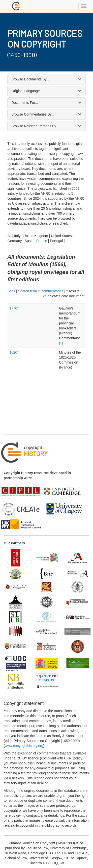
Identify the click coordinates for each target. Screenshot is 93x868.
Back (11, 291)
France (42, 241)
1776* (14, 308)
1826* (14, 352)
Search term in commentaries (41, 291)
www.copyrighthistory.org (24, 746)
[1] (61, 343)
